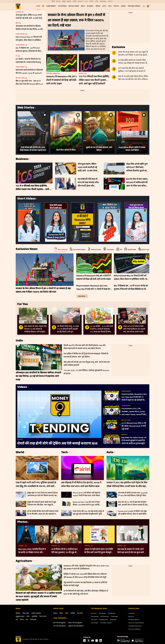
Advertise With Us (134, 620)
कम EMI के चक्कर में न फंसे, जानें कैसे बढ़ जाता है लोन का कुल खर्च (131, 551)
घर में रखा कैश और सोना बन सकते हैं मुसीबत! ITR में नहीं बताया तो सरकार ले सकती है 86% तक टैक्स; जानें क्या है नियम (133, 70)
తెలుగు (69, 1)
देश (17, 620)
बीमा (28, 617)
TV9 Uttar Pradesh (106, 623)
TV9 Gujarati (94, 617)
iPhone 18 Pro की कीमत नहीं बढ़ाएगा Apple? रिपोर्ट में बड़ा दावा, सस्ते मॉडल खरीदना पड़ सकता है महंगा (86, 494)
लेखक (55, 614)
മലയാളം (103, 1)
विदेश (22, 620)
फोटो (67, 614)
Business (90, 6)
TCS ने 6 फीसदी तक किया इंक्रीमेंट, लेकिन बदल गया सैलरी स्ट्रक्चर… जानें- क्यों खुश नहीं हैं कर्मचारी (94, 80)
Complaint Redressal (135, 626)
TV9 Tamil (94, 620)
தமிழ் (96, 1)
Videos (123, 6)
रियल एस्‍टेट (43, 617)
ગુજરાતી (80, 1)
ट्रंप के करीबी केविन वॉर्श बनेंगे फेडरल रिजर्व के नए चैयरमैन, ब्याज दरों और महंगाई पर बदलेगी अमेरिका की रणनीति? (43, 513)
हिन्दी (53, 1)
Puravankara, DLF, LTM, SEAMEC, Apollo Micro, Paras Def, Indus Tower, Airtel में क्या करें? (134, 412)
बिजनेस (18, 614)
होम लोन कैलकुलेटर (60, 623)
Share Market (51, 6)
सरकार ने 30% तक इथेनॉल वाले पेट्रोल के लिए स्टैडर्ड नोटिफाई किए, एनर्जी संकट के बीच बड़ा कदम (127, 485)
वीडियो (73, 614)
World (98, 6)
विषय (61, 614)
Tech (110, 6)
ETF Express (62, 6)
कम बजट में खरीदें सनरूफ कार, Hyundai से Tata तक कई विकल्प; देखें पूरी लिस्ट (133, 494)
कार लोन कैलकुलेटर (60, 626)
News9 (58, 1)
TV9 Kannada (105, 617)
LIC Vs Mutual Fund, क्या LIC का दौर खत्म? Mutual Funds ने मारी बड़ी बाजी (134, 426)
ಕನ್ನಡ (64, 1)
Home (38, 6)
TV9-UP (110, 1)
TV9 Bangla (114, 617)
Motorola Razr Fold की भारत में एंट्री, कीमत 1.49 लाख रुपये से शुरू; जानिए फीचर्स (86, 504)
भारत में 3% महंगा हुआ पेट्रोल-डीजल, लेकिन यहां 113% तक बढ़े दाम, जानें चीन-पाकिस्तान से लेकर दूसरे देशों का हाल (133, 78)
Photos (116, 6)
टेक (27, 620)
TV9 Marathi (111, 614)
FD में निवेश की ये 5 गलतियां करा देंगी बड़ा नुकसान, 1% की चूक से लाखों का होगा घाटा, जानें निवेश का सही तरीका (65, 551)
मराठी (74, 1)
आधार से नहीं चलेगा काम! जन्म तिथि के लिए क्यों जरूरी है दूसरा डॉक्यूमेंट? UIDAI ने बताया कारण (99, 551)
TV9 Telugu (102, 614)
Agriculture (24, 561)
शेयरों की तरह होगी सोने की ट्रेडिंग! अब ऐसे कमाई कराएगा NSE (58, 444)
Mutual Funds (74, 6)
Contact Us (132, 614)
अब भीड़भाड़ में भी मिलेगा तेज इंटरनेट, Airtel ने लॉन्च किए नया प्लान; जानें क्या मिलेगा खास (81, 485)
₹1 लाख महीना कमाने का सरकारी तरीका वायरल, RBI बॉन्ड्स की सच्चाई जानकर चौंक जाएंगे (133, 62)
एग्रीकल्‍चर (33, 620)
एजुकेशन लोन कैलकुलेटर (76, 626)
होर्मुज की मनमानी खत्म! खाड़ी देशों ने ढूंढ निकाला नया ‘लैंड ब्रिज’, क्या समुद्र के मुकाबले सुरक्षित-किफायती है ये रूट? (42, 504)
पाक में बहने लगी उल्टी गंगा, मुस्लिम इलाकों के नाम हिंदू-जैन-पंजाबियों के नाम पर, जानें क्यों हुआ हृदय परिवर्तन (36, 485)
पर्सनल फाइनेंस (36, 614)
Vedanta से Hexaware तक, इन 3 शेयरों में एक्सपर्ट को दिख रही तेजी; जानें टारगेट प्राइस (61, 80)
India (17, 23)
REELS (83, 6)
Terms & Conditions (134, 629)
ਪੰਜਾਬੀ (91, 1)
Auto (104, 6)
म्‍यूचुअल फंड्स (20, 617)
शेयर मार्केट (26, 614)
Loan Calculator (60, 618)
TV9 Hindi (94, 614)
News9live (113, 620)
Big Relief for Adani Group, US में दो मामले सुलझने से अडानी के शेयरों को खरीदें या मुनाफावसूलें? (134, 441)
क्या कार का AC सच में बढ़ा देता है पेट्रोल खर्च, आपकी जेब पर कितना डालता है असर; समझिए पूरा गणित (133, 504)
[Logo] (18, 641)
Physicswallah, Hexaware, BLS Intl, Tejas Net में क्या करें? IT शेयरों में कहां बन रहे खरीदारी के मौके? (134, 397)
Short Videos (26, 199)
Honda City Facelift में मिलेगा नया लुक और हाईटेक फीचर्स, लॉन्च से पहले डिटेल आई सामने (132, 513)
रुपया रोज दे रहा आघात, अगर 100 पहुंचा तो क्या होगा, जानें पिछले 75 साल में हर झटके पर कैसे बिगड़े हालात (134, 54)
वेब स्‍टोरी (80, 614)
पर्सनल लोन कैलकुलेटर (75, 623)
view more (81, 296)
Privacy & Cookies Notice (136, 623)
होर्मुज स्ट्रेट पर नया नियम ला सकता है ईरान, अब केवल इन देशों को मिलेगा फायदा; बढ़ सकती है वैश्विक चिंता (43, 494)
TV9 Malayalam (103, 620)
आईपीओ (34, 617)
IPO (43, 6)
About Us (131, 617)
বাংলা (86, 2)
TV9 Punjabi (94, 623)
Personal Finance (134, 6)
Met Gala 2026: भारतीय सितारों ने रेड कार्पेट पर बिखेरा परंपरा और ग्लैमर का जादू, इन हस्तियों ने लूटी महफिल (32, 551)
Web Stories (26, 108)
